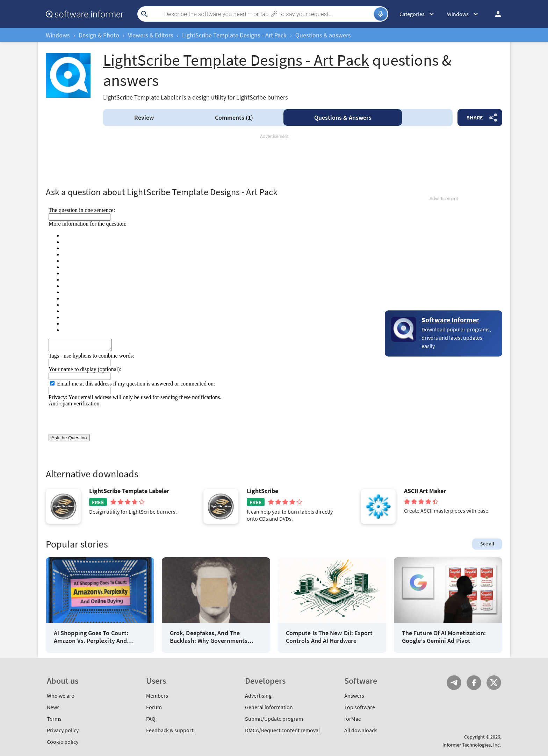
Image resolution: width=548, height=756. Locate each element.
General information (269, 707)
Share (475, 117)
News (53, 707)
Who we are (60, 696)
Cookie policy (63, 742)
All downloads (361, 730)
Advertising (258, 696)
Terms (54, 719)
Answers (343, 118)
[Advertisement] (274, 161)
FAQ (151, 719)
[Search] (262, 14)
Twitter (494, 683)
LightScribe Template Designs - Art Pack (234, 35)
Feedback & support (170, 730)
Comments (234, 118)
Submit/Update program (274, 719)
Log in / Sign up (495, 14)
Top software (360, 707)
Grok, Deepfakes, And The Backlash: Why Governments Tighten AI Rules (209, 637)
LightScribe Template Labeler (129, 491)
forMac (352, 719)
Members (157, 696)
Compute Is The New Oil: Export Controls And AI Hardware (329, 637)
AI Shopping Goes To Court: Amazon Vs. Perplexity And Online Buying (91, 637)
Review (144, 118)
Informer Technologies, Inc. (472, 745)
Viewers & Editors (151, 35)
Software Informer (450, 320)
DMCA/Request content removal (282, 730)
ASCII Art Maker (425, 491)
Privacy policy (63, 730)
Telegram (454, 683)
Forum (154, 707)
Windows (58, 35)
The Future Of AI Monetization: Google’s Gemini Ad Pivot (444, 637)
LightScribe (262, 491)
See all (487, 544)
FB (474, 683)
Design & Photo (99, 35)
